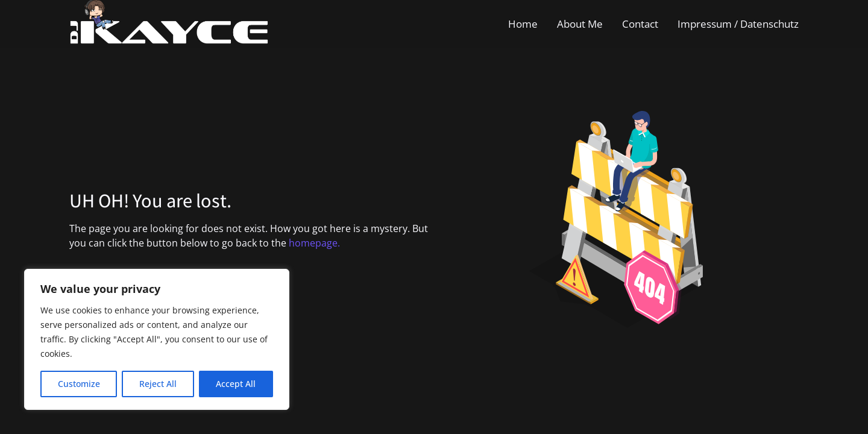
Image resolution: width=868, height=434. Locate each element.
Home (523, 24)
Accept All (236, 384)
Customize (79, 384)
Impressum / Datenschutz (738, 24)
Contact (640, 24)
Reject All (158, 384)
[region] (157, 339)
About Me (580, 24)
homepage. (314, 243)
